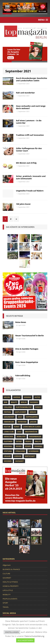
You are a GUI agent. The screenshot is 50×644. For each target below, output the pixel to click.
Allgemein (7, 565)
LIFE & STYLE (8, 590)
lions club (9, 432)
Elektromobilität (24, 407)
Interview (22, 422)
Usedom (18, 456)
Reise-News (21, 322)
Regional (8, 446)
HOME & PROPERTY (11, 586)
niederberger (35, 437)
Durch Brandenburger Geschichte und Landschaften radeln (32, 79)
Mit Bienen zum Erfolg (26, 163)
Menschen (9, 437)
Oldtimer (8, 441)
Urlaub (7, 456)
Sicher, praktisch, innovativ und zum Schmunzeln (31, 177)
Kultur (7, 427)
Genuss (33, 412)
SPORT (5, 603)
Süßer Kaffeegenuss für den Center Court (29, 150)
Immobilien (9, 422)
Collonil (8, 407)
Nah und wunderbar (25, 93)
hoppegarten (32, 417)
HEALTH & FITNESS (10, 582)
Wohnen (8, 461)
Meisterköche (31, 432)
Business (34, 402)
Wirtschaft (30, 456)
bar (6, 402)
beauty (14, 402)
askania (28, 397)
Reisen (19, 446)
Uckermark (34, 451)
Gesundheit (9, 417)
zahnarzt (19, 461)
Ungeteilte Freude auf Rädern (30, 191)
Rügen (28, 446)
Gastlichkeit (20, 412)
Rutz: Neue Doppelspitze (27, 362)
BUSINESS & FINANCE (11, 569)
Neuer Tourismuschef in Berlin (30, 336)
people (28, 441)
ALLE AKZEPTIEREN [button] (25, 640)
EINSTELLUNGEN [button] (12, 632)
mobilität (21, 437)
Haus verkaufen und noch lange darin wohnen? (31, 107)
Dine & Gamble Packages (27, 349)
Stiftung (8, 451)
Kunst (17, 427)
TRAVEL (6, 607)
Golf (20, 417)
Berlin (24, 402)
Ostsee (19, 441)
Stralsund (20, 451)
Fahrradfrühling (23, 375)
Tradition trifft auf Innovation (30, 135)
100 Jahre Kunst (23, 204)
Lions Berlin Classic (32, 427)
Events (38, 407)
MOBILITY (7, 595)
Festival (8, 412)
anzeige (17, 397)
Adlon (7, 397)
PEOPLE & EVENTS (10, 599)
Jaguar (33, 422)
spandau (38, 446)
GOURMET (7, 578)
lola (19, 432)
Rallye (38, 441)
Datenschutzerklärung (34, 636)
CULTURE (6, 574)
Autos (37, 397)
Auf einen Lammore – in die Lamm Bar (29, 122)
